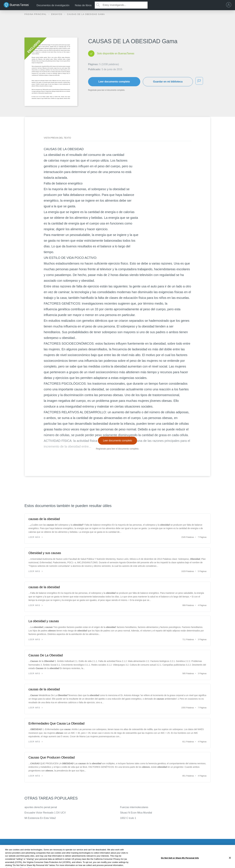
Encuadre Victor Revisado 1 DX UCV (45, 813)
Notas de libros (83, 5)
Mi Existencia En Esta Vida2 (40, 818)
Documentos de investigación (53, 5)
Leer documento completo (114, 82)
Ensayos (57, 14)
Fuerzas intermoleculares (134, 807)
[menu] (229, 5)
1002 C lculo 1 (128, 818)
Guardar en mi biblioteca (168, 82)
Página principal (36, 14)
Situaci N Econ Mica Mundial (136, 813)
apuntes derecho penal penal (41, 807)
